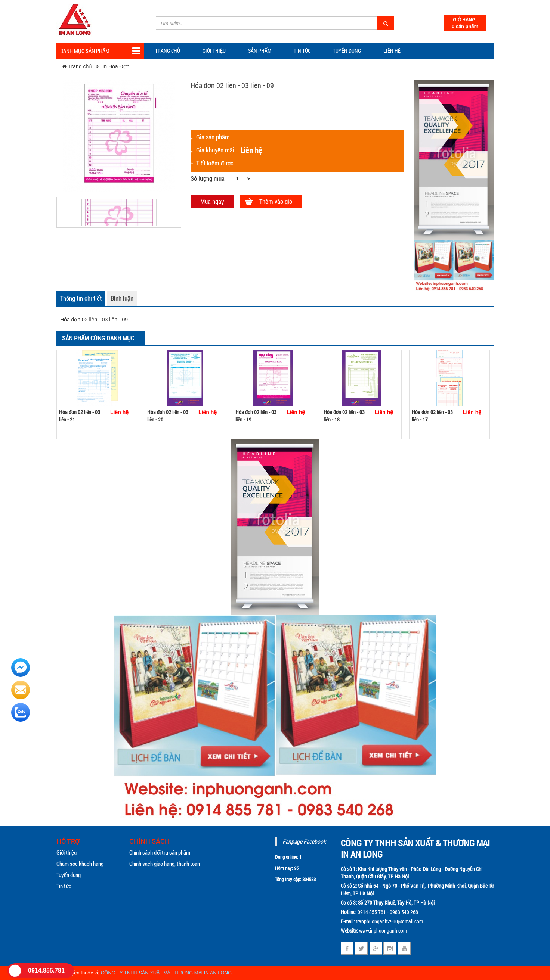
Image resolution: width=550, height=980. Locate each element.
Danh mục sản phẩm (100, 51)
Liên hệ (392, 51)
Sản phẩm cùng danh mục (98, 338)
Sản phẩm (260, 51)
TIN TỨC (302, 51)
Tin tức (64, 886)
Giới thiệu (214, 51)
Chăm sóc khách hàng (80, 864)
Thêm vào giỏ (276, 201)
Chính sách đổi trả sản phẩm (160, 852)
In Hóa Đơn (116, 66)
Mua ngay (212, 201)
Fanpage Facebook (304, 841)
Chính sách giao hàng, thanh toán (165, 864)
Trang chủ (168, 51)
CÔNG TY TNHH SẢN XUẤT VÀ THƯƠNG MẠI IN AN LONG (166, 973)
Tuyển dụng (347, 51)
